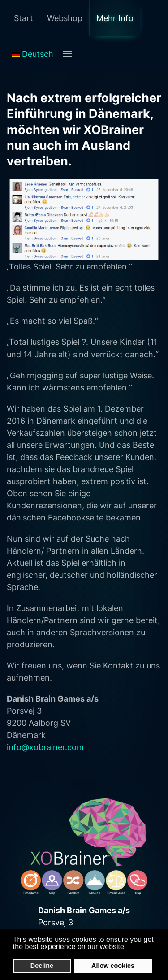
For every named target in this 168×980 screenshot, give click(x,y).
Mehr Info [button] (115, 18)
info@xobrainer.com (45, 747)
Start (24, 18)
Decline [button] (42, 966)
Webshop (65, 18)
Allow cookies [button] (113, 966)
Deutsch (32, 54)
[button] (129, 947)
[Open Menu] (67, 54)
